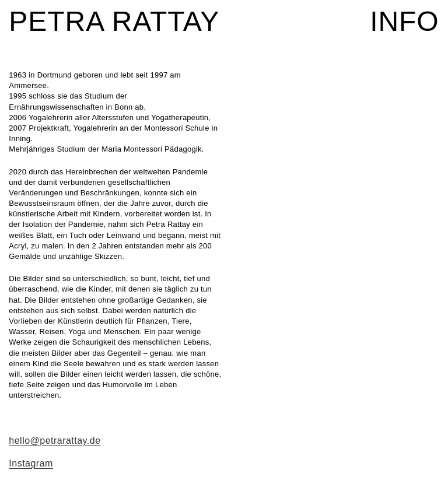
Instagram (31, 463)
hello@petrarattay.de (55, 441)
